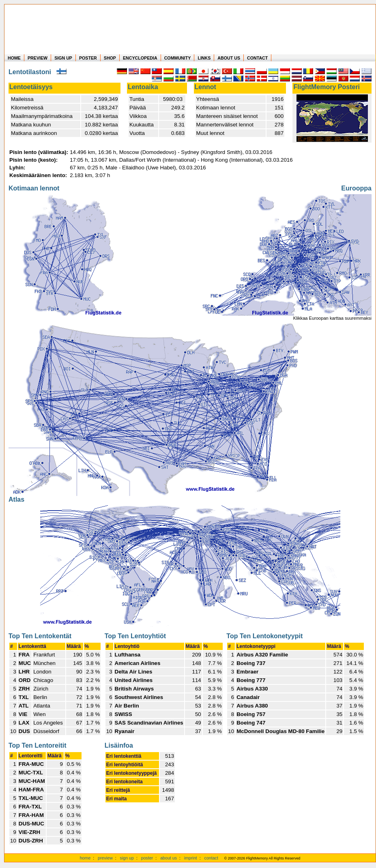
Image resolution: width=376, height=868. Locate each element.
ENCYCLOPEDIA (140, 58)
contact (211, 858)
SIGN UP (63, 58)
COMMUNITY (178, 58)
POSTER (88, 58)
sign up (127, 858)
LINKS (204, 58)
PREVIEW (38, 58)
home (85, 858)
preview (105, 858)
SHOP (110, 58)
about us (169, 858)
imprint (191, 858)
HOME (14, 58)
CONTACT (257, 58)
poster (147, 858)
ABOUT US (229, 58)
